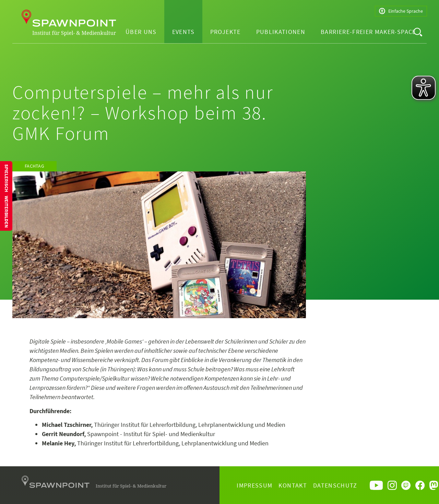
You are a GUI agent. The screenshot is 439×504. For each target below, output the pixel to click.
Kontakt (293, 485)
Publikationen (281, 32)
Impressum (254, 485)
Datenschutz (335, 485)
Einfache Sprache (401, 11)
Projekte (226, 32)
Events (183, 32)
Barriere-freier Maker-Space (368, 32)
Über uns (141, 32)
